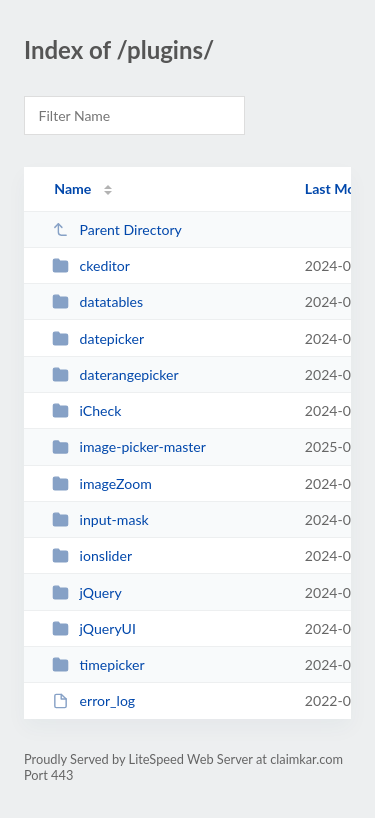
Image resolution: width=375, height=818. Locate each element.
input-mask (100, 519)
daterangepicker (115, 374)
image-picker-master (129, 446)
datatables (97, 301)
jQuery (87, 592)
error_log (93, 700)
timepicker (98, 664)
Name (72, 188)
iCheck (86, 410)
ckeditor (91, 265)
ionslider (92, 555)
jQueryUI (94, 628)
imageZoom (102, 483)
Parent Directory (117, 229)
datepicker (98, 338)
